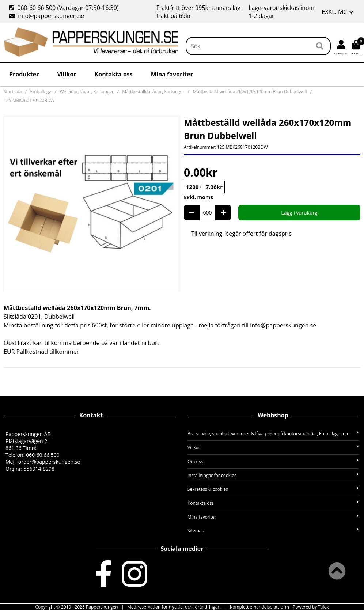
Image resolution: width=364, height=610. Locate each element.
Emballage (41, 92)
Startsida (13, 92)
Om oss (273, 461)
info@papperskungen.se (47, 16)
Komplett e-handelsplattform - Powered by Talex (279, 607)
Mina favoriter (172, 74)
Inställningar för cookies (273, 475)
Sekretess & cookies (273, 489)
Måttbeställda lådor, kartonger (153, 92)
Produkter (24, 74)
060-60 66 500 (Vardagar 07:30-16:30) (65, 8)
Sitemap (273, 531)
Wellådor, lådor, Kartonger (87, 92)
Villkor (67, 74)
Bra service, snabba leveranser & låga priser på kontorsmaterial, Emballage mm (273, 434)
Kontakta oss (114, 74)
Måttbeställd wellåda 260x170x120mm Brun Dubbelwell (250, 92)
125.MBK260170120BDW (29, 100)
